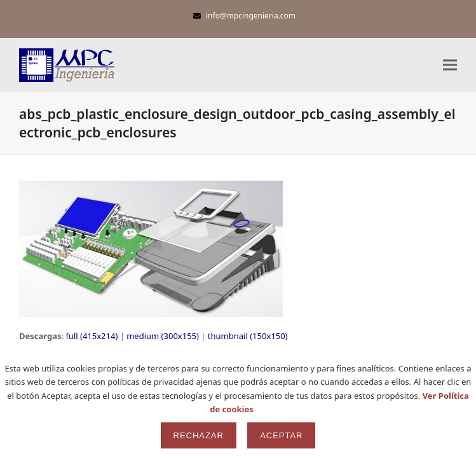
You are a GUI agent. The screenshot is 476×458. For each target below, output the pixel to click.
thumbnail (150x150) (248, 336)
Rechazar (199, 435)
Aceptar (281, 435)
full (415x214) (92, 336)
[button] (450, 65)
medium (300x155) (163, 336)
